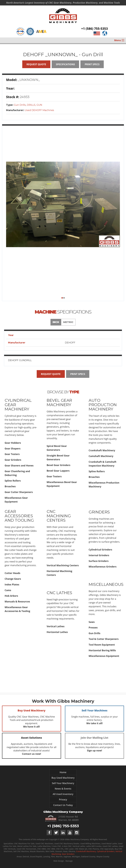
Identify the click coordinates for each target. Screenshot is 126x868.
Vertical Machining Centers (63, 565)
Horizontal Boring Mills (102, 650)
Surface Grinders (99, 561)
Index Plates (12, 584)
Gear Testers (12, 454)
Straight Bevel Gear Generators (58, 457)
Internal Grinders (99, 555)
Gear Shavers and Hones (19, 465)
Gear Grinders (13, 460)
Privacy (63, 799)
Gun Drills (20, 105)
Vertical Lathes (56, 626)
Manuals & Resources (17, 601)
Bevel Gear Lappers (58, 471)
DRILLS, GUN (35, 105)
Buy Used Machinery (63, 778)
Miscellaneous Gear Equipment (16, 500)
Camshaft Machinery (101, 456)
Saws (92, 622)
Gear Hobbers (13, 443)
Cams (8, 590)
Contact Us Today (63, 805)
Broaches (10, 486)
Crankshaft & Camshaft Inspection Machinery (102, 464)
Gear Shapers (13, 448)
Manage (69, 861)
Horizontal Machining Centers (59, 573)
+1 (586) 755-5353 (95, 29)
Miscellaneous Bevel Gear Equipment (62, 484)
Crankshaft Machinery (102, 450)
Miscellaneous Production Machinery (104, 485)
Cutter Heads (12, 573)
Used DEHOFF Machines (39, 110)
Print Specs (92, 64)
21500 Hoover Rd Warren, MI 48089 (69, 818)
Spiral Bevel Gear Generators (57, 448)
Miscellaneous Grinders (103, 567)
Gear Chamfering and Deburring (17, 473)
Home (63, 772)
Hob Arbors (11, 596)
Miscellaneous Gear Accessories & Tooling (17, 609)
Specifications (65, 64)
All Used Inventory (63, 794)
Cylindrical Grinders (100, 550)
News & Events (63, 789)
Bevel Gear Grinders (58, 465)
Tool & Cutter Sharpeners (104, 639)
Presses (93, 627)
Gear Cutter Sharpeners (19, 492)
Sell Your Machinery (63, 783)
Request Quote (36, 64)
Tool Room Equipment (102, 645)
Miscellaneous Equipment (104, 656)
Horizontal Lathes (57, 632)
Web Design (59, 861)
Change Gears (13, 579)
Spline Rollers (13, 481)
